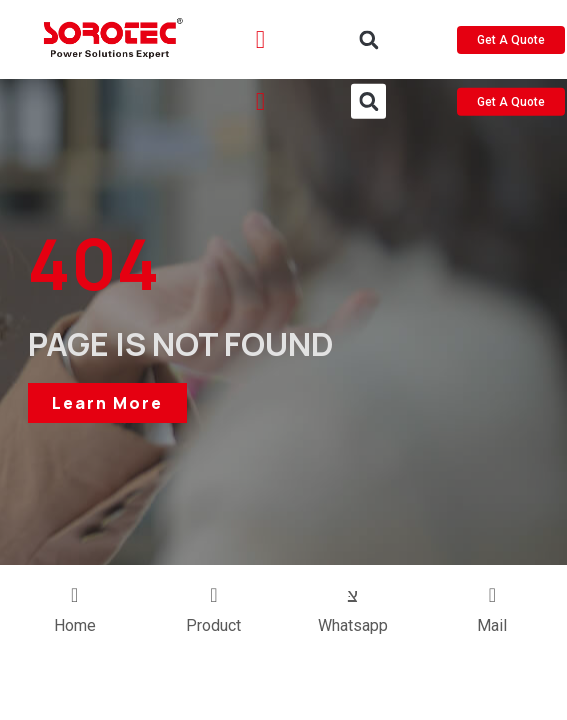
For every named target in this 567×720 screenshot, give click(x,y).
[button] (368, 40)
